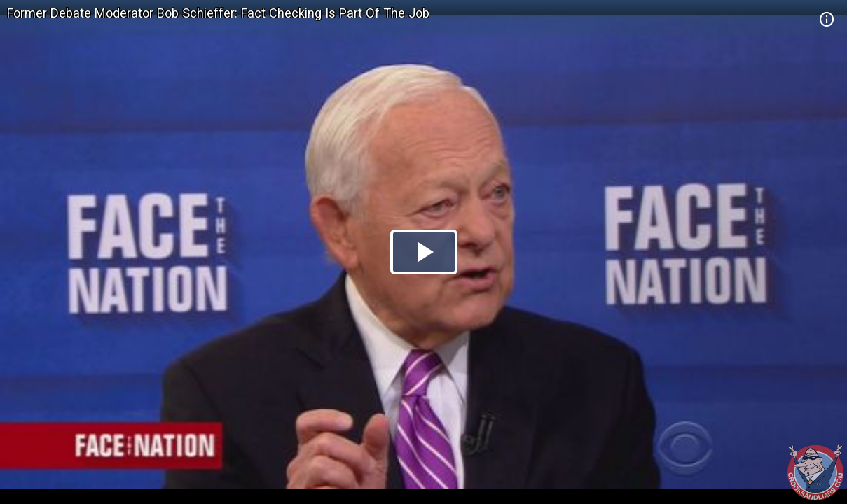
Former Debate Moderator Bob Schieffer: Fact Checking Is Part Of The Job (218, 13)
